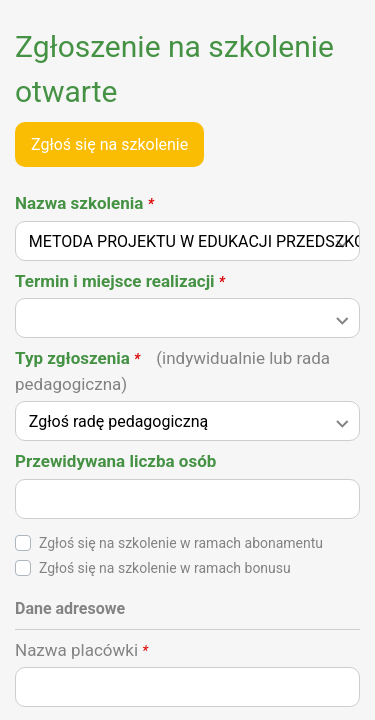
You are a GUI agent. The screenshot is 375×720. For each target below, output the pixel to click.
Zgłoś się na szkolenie (109, 144)
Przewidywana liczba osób (115, 461)
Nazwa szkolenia (84, 203)
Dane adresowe (70, 608)
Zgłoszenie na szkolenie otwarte (174, 69)
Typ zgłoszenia (172, 371)
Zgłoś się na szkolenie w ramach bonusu (165, 568)
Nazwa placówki (81, 650)
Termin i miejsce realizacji (120, 281)
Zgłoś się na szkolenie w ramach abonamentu (181, 543)
